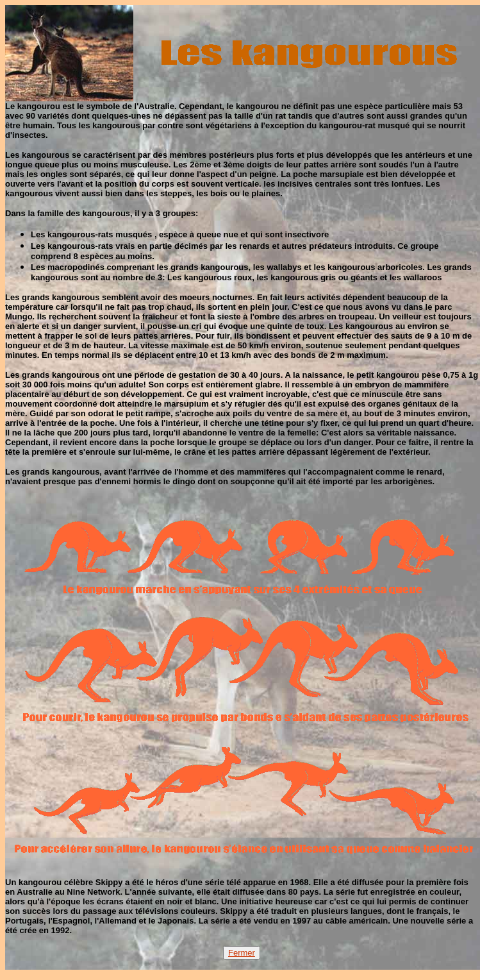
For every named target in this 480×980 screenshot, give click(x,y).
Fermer (242, 953)
